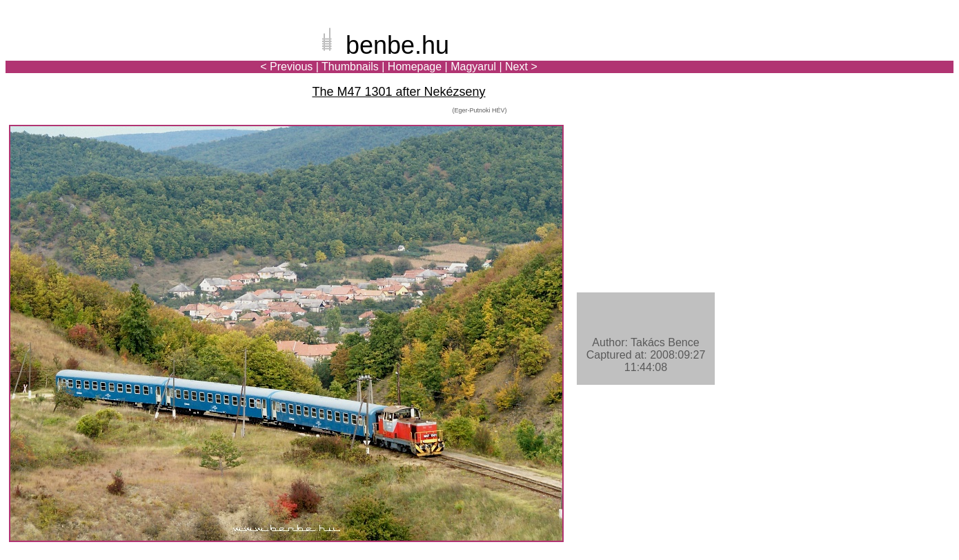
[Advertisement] (873, 58)
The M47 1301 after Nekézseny (398, 92)
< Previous (286, 67)
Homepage (415, 67)
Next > (521, 67)
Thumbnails (350, 67)
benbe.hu (397, 45)
